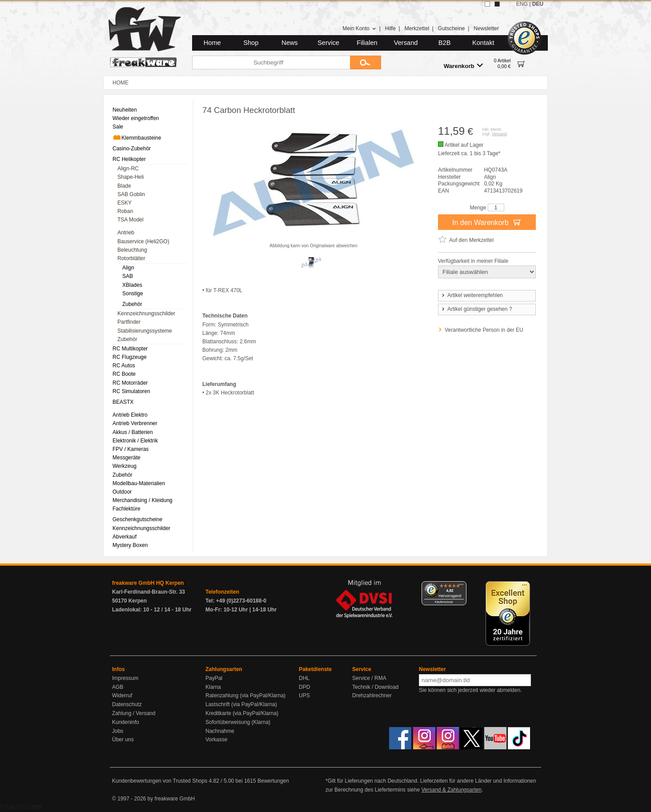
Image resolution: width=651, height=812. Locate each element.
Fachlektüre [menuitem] (127, 509)
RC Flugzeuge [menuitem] (130, 357)
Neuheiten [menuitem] (125, 110)
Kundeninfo (126, 722)
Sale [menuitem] (118, 127)
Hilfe (390, 28)
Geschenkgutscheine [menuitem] (137, 519)
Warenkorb (463, 66)
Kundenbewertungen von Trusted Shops (160, 781)
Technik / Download (375, 687)
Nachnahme (220, 731)
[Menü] (461, 587)
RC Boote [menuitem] (124, 374)
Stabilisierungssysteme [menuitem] (145, 331)
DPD (304, 687)
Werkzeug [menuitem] (125, 466)
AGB (118, 687)
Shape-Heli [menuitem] (131, 177)
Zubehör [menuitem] (132, 304)
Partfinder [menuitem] (129, 322)
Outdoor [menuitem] (122, 492)
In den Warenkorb (487, 222)
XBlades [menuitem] (132, 285)
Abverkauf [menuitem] (125, 537)
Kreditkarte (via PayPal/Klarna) (242, 713)
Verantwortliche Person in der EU (484, 330)
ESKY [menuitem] (125, 203)
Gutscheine (452, 28)
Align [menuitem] (128, 268)
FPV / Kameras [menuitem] (131, 449)
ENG (522, 4)
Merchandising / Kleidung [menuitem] (143, 500)
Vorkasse (216, 740)
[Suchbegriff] (271, 62)
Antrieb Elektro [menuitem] (130, 415)
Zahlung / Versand (134, 713)
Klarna (213, 687)
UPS (304, 695)
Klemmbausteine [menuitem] (137, 137)
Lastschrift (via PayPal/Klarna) (241, 704)
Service (328, 43)
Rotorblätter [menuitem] (131, 258)
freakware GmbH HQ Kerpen (148, 583)
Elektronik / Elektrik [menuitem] (135, 441)
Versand (406, 43)
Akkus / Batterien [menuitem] (133, 432)
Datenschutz (127, 704)
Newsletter (486, 28)
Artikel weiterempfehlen (472, 295)
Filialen (367, 43)
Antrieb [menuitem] (126, 233)
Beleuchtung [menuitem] (132, 250)
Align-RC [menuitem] (128, 169)
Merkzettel (417, 28)
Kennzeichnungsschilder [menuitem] (146, 314)
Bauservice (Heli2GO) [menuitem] (143, 241)
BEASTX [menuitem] (123, 402)
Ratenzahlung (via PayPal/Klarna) (245, 695)
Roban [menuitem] (125, 211)
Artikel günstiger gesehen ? (476, 309)
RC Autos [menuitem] (124, 366)
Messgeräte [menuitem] (127, 458)
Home (212, 43)
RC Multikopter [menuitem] (130, 349)
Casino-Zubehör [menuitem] (132, 149)
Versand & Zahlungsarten (451, 790)
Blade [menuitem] (124, 186)
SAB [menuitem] (128, 276)
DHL (304, 678)
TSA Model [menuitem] (131, 220)
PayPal (214, 678)
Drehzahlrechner (372, 695)
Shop (251, 43)
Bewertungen (273, 781)
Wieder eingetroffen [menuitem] (136, 118)
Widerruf (122, 695)
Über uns (123, 740)
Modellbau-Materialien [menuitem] (139, 483)
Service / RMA (369, 678)
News (290, 43)
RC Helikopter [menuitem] (129, 159)
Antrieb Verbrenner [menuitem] (135, 423)
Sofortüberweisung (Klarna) (238, 722)
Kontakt (483, 43)
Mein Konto (359, 28)
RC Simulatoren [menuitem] (131, 391)
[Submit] (366, 62)
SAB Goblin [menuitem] (131, 194)
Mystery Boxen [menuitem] (130, 545)
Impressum (125, 678)
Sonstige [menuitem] (133, 293)
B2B (445, 43)
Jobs (118, 731)
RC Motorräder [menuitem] (130, 383)
